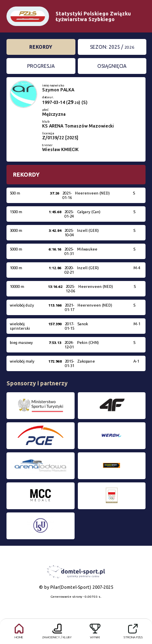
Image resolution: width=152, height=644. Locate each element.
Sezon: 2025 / (112, 47)
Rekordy (41, 47)
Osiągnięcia (112, 66)
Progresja (41, 66)
